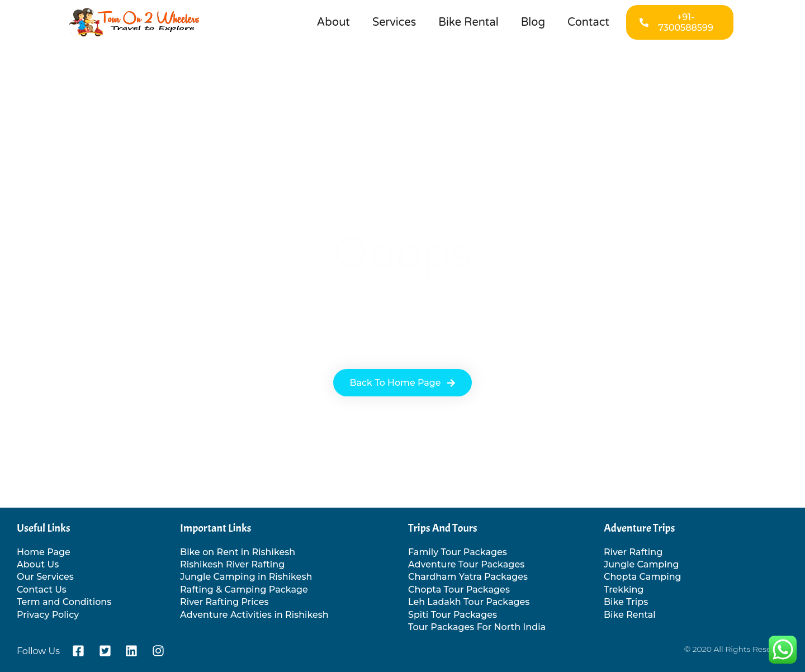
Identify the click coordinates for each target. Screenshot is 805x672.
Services (394, 22)
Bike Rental (468, 22)
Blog (533, 22)
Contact (588, 22)
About (333, 22)
